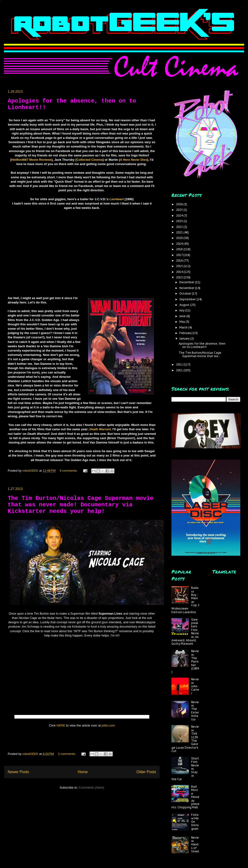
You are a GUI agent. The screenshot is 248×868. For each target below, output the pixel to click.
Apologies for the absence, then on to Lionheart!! (202, 345)
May (183, 322)
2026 (180, 204)
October (186, 293)
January (185, 338)
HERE (61, 725)
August (185, 305)
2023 (180, 221)
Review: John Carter (195, 686)
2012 (180, 364)
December (187, 282)
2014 (180, 272)
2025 (180, 210)
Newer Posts (18, 772)
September (188, 299)
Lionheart (116, 199)
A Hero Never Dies (134, 160)
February (186, 333)
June (183, 316)
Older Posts (146, 772)
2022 (180, 227)
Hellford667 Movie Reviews (31, 160)
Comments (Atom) (91, 788)
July (182, 310)
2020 (180, 238)
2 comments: (67, 754)
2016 (180, 260)
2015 (180, 266)
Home (83, 772)
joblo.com (108, 725)
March (184, 327)
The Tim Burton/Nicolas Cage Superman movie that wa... (200, 354)
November (187, 288)
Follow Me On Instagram (195, 822)
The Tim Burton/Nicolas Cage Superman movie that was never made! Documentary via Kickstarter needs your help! (81, 505)
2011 (180, 370)
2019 (180, 244)
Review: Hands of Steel (195, 845)
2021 (180, 232)
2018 (180, 249)
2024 (180, 215)
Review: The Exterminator (195, 711)
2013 (180, 277)
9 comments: (69, 471)
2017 (180, 255)
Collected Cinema (89, 160)
